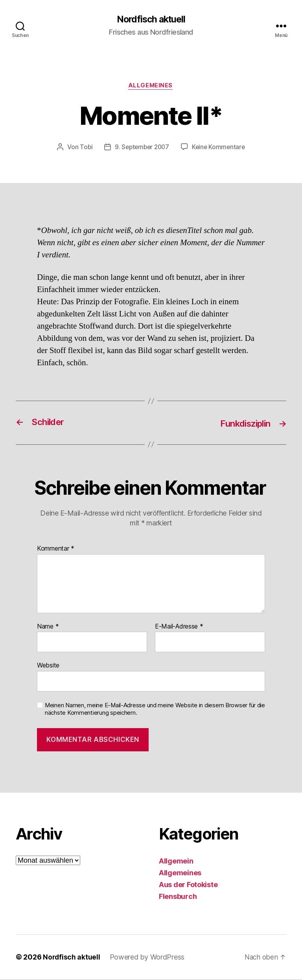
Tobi (84, 148)
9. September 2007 (141, 148)
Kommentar (56, 549)
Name (48, 627)
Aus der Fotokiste (188, 885)
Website (48, 666)
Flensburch (178, 897)
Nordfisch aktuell (151, 20)
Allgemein (176, 862)
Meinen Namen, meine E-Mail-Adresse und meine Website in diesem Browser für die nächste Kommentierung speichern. (155, 710)
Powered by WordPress (148, 958)
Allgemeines (151, 87)
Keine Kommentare (220, 148)
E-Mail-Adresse (179, 627)
